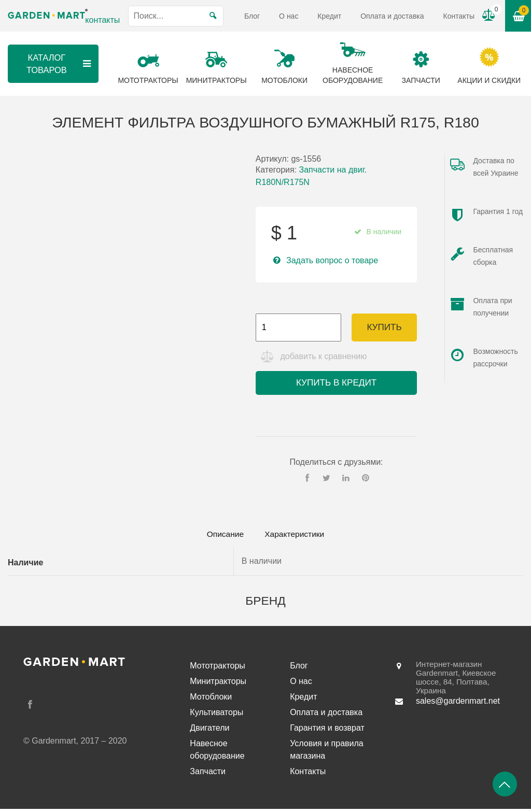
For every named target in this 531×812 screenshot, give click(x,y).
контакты (102, 20)
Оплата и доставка (392, 16)
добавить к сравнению (325, 358)
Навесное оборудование (217, 753)
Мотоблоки (211, 700)
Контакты (459, 16)
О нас (289, 16)
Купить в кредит (336, 385)
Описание (222, 537)
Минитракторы (218, 684)
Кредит (329, 16)
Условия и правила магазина (327, 753)
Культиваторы (216, 715)
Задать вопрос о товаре (332, 260)
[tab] (222, 537)
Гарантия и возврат (327, 731)
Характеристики (297, 537)
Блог (252, 16)
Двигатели (209, 731)
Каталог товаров (59, 63)
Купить (384, 327)
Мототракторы (218, 669)
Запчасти (208, 774)
